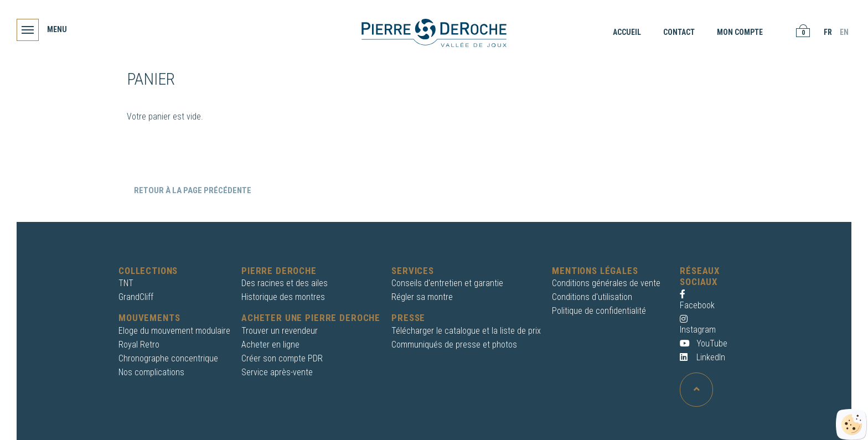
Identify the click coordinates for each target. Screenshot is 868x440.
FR (828, 32)
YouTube (704, 343)
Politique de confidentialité (599, 311)
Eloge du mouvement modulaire (174, 331)
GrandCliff (136, 297)
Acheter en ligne (270, 345)
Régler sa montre (422, 297)
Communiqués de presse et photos (454, 345)
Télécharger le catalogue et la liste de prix (466, 331)
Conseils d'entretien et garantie (447, 283)
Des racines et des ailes (285, 283)
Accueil (627, 32)
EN (844, 32)
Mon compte (740, 32)
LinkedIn (702, 357)
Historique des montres (283, 297)
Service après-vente (277, 372)
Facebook (697, 300)
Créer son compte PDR (282, 358)
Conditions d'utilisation (592, 297)
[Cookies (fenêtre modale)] (851, 425)
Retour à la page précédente (192, 190)
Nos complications (151, 372)
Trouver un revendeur (280, 331)
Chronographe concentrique (168, 358)
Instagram (698, 325)
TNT (126, 283)
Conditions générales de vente (606, 283)
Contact (679, 32)
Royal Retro (139, 345)
